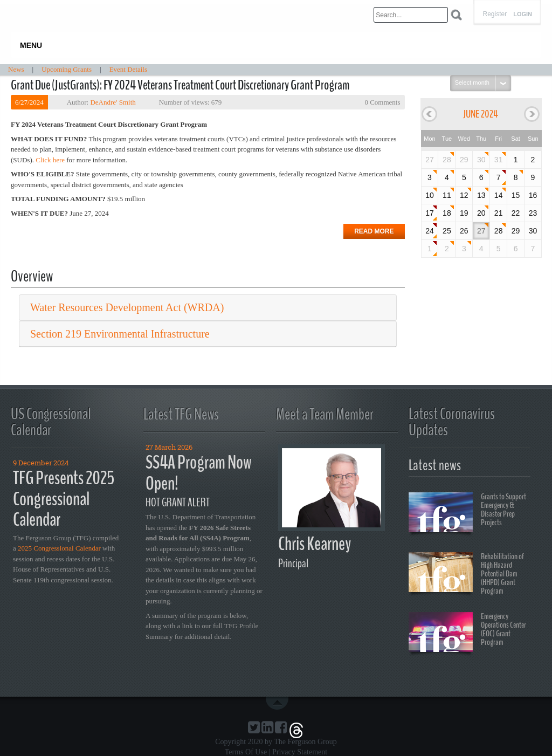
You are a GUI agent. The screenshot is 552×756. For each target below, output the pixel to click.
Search (456, 15)
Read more (374, 231)
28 (447, 160)
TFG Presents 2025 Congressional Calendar (64, 499)
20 (481, 213)
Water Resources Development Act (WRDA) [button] (127, 307)
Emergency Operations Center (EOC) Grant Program (467, 634)
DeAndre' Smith (113, 102)
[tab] (208, 308)
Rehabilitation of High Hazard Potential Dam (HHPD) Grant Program (466, 574)
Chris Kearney (315, 544)
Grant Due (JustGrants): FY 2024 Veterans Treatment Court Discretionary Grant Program (180, 85)
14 (499, 195)
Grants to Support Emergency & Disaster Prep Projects (467, 514)
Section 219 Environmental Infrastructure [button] (120, 334)
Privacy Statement (300, 752)
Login (523, 14)
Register (495, 14)
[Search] (411, 15)
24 (430, 231)
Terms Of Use (246, 752)
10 (430, 195)
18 (447, 213)
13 (481, 195)
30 (481, 160)
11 (447, 195)
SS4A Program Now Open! (199, 473)
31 (499, 160)
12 (464, 195)
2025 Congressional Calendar (59, 548)
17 (430, 213)
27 (481, 231)
